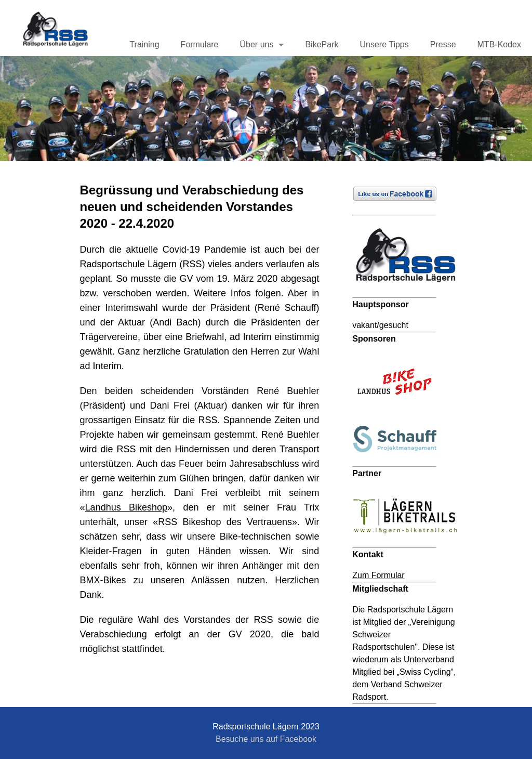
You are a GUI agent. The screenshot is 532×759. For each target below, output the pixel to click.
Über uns (257, 44)
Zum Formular (378, 575)
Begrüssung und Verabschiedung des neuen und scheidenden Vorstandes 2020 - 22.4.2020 (192, 207)
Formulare (200, 44)
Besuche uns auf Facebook (266, 739)
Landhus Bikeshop (126, 507)
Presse (443, 44)
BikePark (322, 44)
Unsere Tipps (384, 44)
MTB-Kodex (499, 44)
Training (144, 44)
